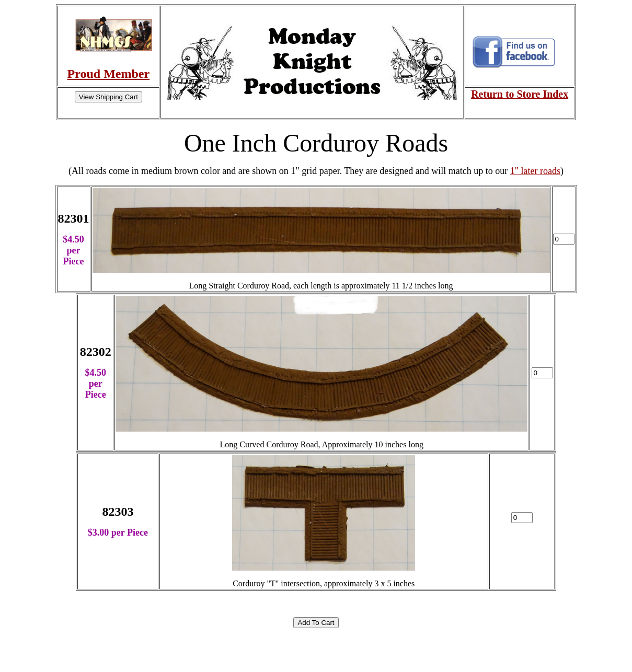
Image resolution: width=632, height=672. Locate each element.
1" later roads (535, 171)
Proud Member (109, 74)
